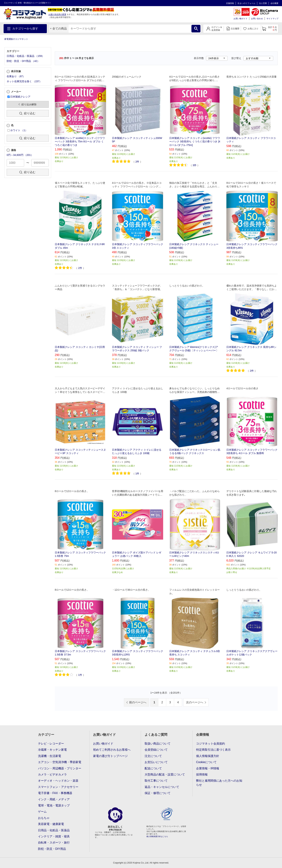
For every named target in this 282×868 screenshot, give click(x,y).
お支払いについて (156, 762)
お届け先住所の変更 (57, 14)
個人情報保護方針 (208, 756)
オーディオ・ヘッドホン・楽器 (58, 781)
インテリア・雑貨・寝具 (54, 836)
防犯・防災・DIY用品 (52, 849)
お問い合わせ (257, 19)
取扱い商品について (158, 744)
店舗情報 (230, 3)
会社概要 (274, 3)
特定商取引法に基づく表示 (213, 750)
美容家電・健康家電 (51, 824)
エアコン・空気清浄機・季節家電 (60, 762)
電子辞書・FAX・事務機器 (55, 793)
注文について (153, 756)
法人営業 (263, 3)
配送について (153, 768)
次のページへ (195, 702)
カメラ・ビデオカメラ (52, 775)
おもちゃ (44, 818)
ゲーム (42, 812)
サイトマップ (272, 19)
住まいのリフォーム (246, 3)
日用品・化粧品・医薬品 (54, 830)
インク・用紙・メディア (54, 799)
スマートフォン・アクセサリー (58, 787)
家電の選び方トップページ (110, 756)
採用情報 (202, 775)
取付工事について (156, 781)
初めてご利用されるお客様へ (112, 750)
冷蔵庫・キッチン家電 (52, 750)
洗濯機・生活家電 (50, 756)
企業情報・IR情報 (208, 768)
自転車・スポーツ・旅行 (54, 843)
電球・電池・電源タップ (54, 805)
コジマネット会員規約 (211, 744)
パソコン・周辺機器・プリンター (60, 768)
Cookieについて (206, 762)
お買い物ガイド (240, 19)
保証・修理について (158, 793)
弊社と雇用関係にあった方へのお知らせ (219, 783)
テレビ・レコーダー (51, 744)
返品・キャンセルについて (162, 787)
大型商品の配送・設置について (165, 775)
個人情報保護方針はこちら (157, 836)
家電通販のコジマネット (16, 39)
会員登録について (156, 750)
